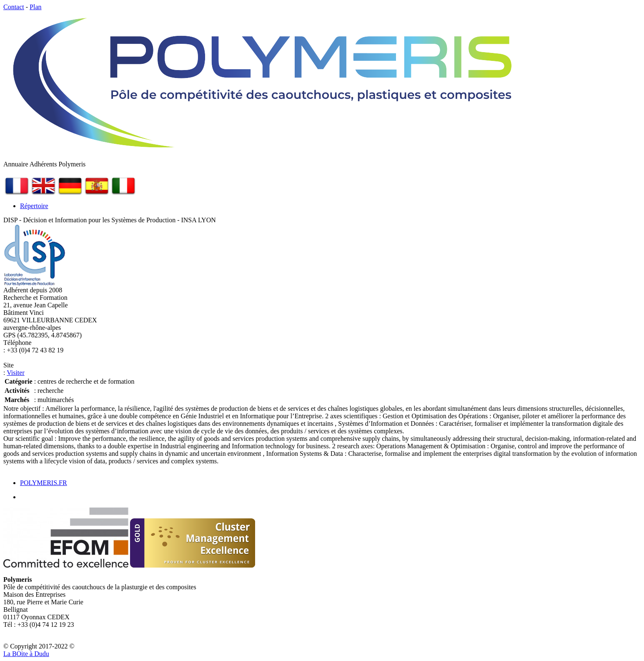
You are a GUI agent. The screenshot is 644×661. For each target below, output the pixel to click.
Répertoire (34, 206)
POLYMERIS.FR (44, 483)
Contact (14, 7)
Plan (35, 7)
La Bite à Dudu (26, 654)
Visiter (16, 373)
